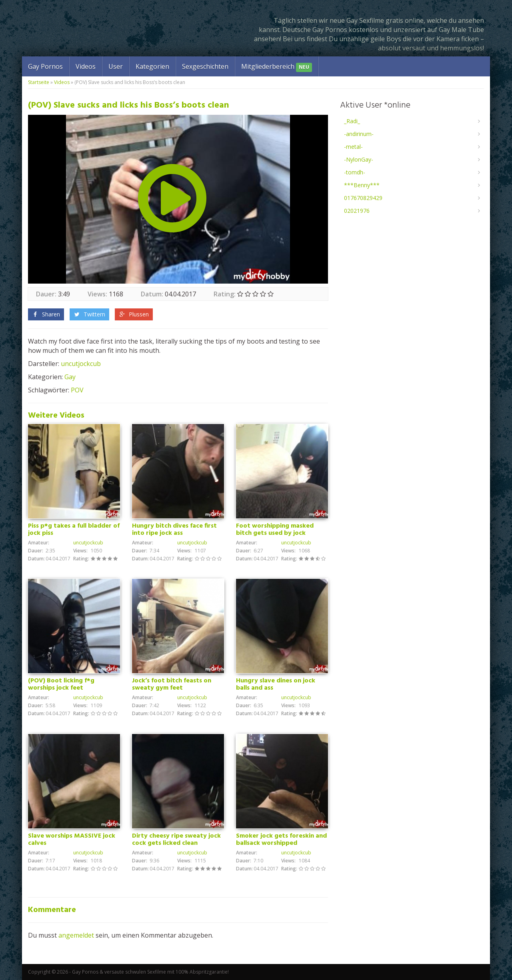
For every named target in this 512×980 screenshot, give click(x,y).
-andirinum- (359, 134)
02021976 (357, 211)
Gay (70, 377)
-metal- (353, 147)
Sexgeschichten (205, 66)
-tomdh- (355, 172)
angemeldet (76, 935)
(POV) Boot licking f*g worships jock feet (61, 684)
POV (77, 390)
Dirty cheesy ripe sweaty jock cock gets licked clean (176, 840)
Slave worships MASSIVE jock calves (72, 840)
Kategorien (152, 66)
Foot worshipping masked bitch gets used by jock (275, 530)
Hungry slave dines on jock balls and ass (276, 684)
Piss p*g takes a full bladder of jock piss (74, 530)
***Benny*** (362, 185)
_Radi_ (352, 121)
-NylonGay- (359, 159)
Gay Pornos (45, 66)
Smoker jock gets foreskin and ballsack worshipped (281, 840)
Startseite (39, 82)
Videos (86, 66)
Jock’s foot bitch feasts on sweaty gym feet (172, 684)
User (116, 66)
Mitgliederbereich (277, 67)
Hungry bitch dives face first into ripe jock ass (174, 530)
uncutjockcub (81, 364)
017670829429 (363, 198)
